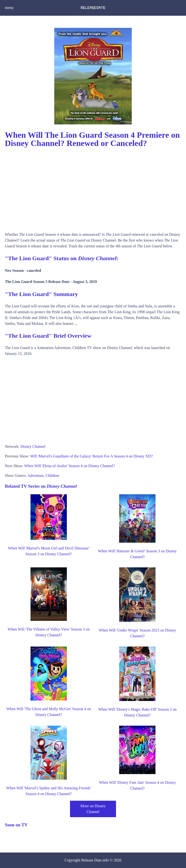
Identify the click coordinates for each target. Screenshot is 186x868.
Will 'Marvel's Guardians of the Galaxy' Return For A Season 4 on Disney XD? (92, 456)
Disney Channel (33, 446)
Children (53, 476)
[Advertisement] (93, 188)
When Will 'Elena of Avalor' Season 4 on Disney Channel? (70, 466)
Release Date (92, 860)
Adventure (36, 476)
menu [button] (9, 8)
